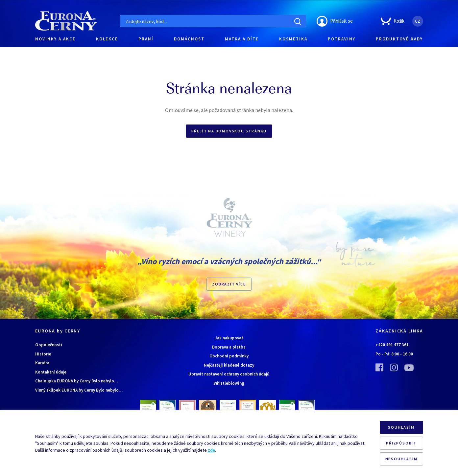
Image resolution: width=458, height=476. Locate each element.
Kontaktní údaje (51, 372)
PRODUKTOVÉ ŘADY (399, 39)
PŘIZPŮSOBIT (401, 443)
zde (211, 450)
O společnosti (49, 345)
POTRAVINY (342, 39)
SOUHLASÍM (401, 427)
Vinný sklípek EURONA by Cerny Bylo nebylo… (79, 390)
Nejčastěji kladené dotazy (229, 365)
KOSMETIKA (293, 39)
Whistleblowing (229, 383)
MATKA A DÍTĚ (242, 39)
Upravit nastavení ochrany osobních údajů (229, 374)
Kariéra (42, 363)
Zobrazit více (229, 284)
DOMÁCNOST (189, 39)
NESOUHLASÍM (401, 459)
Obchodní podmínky (229, 356)
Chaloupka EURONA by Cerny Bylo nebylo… (77, 381)
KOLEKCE (107, 39)
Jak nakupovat (229, 338)
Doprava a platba (229, 347)
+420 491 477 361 (392, 345)
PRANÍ (146, 39)
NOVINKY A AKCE (55, 39)
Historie (43, 354)
